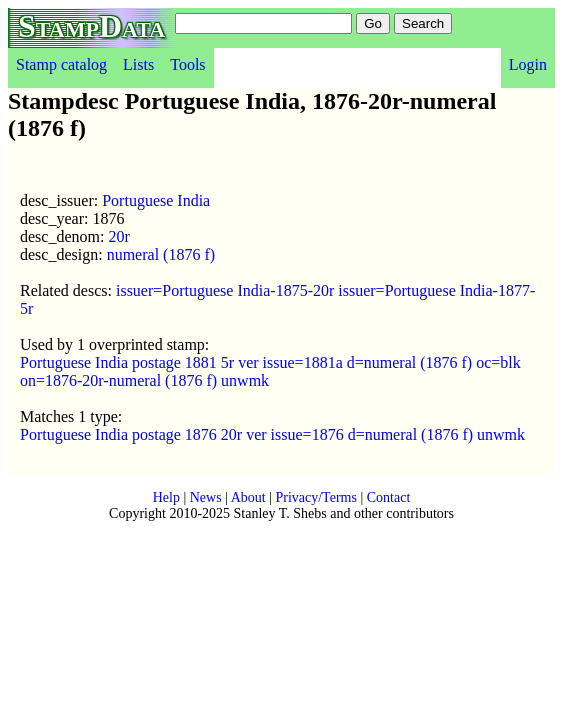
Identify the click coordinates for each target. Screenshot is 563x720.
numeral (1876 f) (161, 254)
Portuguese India (156, 200)
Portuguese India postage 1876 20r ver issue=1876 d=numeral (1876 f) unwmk (272, 434)
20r (118, 236)
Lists (138, 64)
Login (528, 64)
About (248, 497)
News (206, 497)
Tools (187, 64)
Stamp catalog (61, 64)
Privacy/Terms (315, 497)
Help (166, 497)
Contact (389, 497)
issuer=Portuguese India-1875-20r (225, 290)
